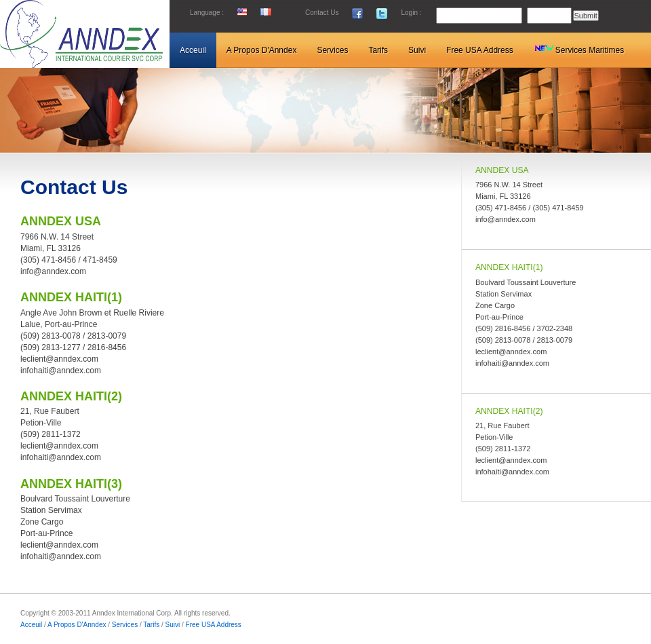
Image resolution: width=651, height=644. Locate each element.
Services (125, 625)
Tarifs (151, 625)
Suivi (173, 625)
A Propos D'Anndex (77, 625)
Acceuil (32, 625)
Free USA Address (214, 625)
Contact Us (322, 13)
